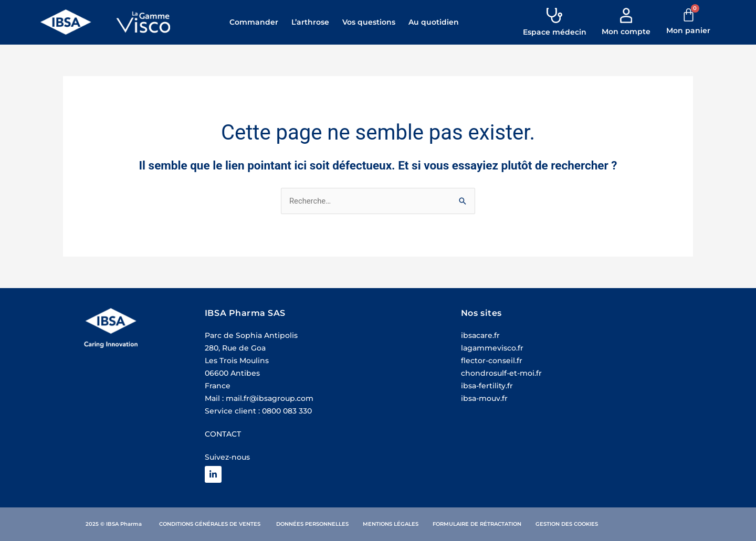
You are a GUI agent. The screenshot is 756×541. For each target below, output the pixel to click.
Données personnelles (312, 524)
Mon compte (626, 31)
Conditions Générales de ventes (211, 524)
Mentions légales (391, 524)
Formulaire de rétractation (477, 524)
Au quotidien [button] (434, 22)
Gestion (548, 524)
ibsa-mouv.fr (484, 399)
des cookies (580, 524)
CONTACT (223, 434)
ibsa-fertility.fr (487, 386)
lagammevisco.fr (492, 348)
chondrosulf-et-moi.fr (501, 374)
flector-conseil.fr (492, 361)
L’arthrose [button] (310, 22)
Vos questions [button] (369, 22)
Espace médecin (555, 32)
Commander (254, 22)
